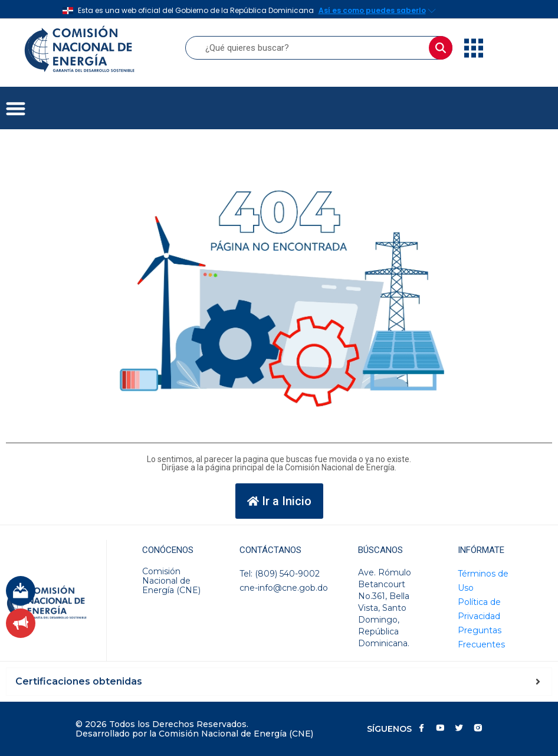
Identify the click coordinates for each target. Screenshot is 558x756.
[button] (16, 108)
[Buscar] (441, 48)
